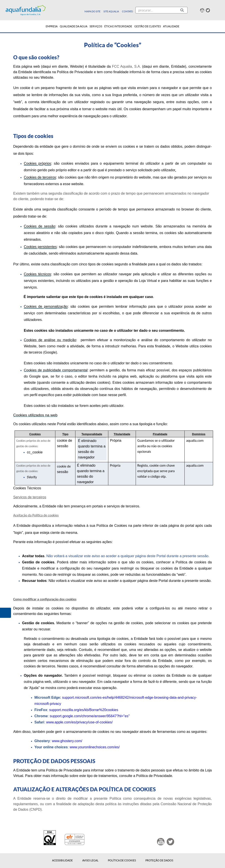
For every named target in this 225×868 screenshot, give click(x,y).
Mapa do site (93, 11)
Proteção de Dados (159, 861)
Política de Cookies (122, 861)
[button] (6, 613)
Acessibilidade (62, 861)
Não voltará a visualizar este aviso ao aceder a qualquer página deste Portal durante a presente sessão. (128, 556)
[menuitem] (52, 26)
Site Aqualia (111, 11)
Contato (127, 11)
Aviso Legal (90, 861)
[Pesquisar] (156, 10)
